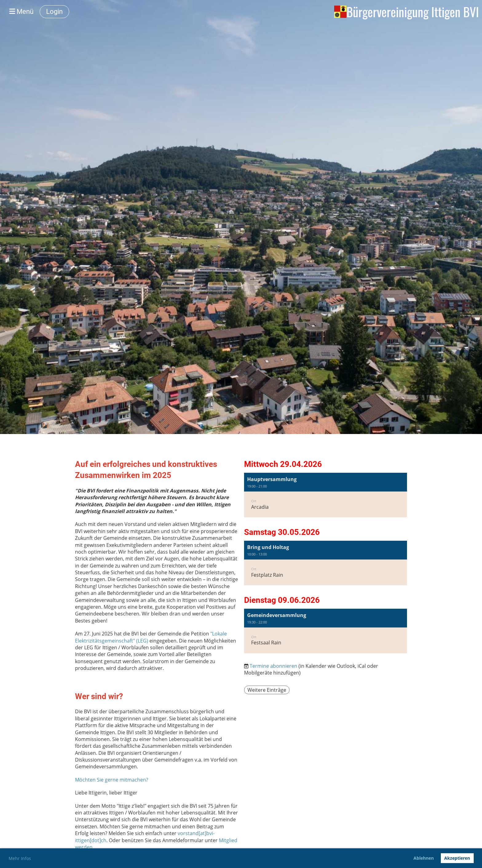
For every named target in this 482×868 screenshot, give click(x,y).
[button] (326, 495)
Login (54, 12)
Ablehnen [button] (424, 858)
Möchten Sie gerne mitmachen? (112, 780)
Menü (21, 12)
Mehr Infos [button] (20, 858)
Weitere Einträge (267, 690)
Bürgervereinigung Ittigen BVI (413, 12)
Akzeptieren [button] (457, 858)
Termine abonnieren (273, 666)
